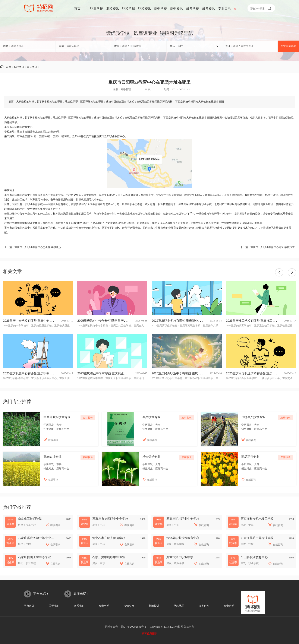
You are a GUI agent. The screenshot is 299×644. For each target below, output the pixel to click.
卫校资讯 (113, 8)
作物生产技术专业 (253, 417)
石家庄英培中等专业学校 (257, 538)
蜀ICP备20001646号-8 (133, 627)
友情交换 (129, 606)
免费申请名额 (288, 46)
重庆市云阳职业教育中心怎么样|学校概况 (38, 247)
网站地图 (179, 606)
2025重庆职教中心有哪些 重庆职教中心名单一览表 (37, 373)
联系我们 (79, 606)
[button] (279, 272)
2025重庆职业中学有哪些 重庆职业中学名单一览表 (111, 373)
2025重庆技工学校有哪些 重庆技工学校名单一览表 (260, 321)
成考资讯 (208, 8)
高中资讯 (176, 8)
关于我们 (54, 606)
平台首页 (29, 606)
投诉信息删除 (149, 634)
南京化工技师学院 (30, 519)
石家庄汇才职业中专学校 (183, 519)
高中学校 (160, 8)
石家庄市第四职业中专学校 (110, 519)
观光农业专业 (53, 457)
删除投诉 (154, 606)
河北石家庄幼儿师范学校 (109, 538)
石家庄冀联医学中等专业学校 (37, 538)
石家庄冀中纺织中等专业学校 (112, 557)
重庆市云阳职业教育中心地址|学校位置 (273, 247)
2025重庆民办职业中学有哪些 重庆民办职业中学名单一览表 (191, 373)
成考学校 (192, 8)
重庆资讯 (32, 67)
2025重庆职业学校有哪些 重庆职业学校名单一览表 (185, 321)
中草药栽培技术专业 (57, 417)
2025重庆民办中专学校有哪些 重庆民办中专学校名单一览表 (117, 321)
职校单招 (129, 8)
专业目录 (224, 8)
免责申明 (104, 606)
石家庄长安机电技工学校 (257, 519)
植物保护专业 (151, 457)
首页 (77, 8)
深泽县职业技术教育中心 (183, 538)
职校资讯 (145, 8)
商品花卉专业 (250, 457)
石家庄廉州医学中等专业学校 (37, 557)
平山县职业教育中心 (254, 557)
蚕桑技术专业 (151, 417)
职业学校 (97, 8)
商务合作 (204, 606)
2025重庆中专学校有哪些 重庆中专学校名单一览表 (37, 321)
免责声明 (229, 606)
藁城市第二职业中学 (180, 557)
